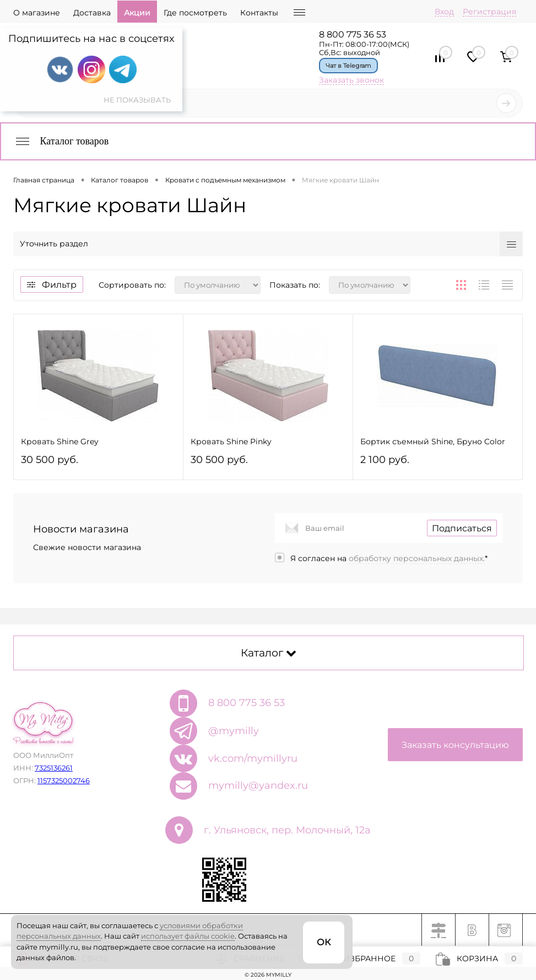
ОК (324, 942)
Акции (137, 13)
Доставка (92, 13)
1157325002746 (64, 780)
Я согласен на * (389, 558)
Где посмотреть (195, 13)
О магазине (37, 13)
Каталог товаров (61, 141)
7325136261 (54, 768)
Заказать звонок (351, 80)
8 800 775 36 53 (353, 34)
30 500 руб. (98, 464)
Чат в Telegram (348, 66)
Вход (444, 12)
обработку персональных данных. (417, 558)
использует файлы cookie (188, 936)
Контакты (259, 13)
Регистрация (489, 12)
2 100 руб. (438, 464)
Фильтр (52, 285)
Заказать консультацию (455, 745)
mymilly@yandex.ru (258, 785)
